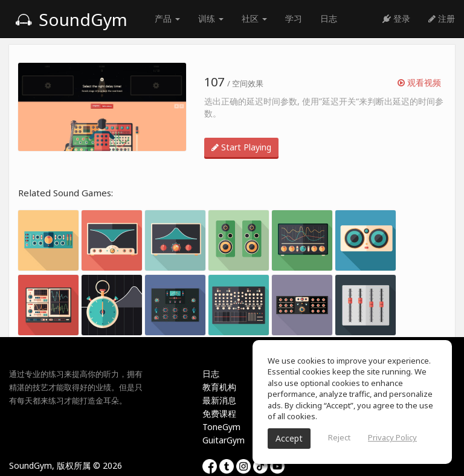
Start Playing (241, 147)
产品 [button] (167, 18)
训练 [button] (211, 18)
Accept (289, 438)
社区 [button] (254, 18)
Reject (339, 437)
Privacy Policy (392, 437)
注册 (442, 18)
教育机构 (219, 387)
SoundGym (71, 19)
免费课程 (219, 413)
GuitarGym (224, 440)
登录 (396, 18)
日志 (329, 18)
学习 (294, 18)
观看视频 (419, 82)
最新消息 (219, 400)
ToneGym (221, 427)
